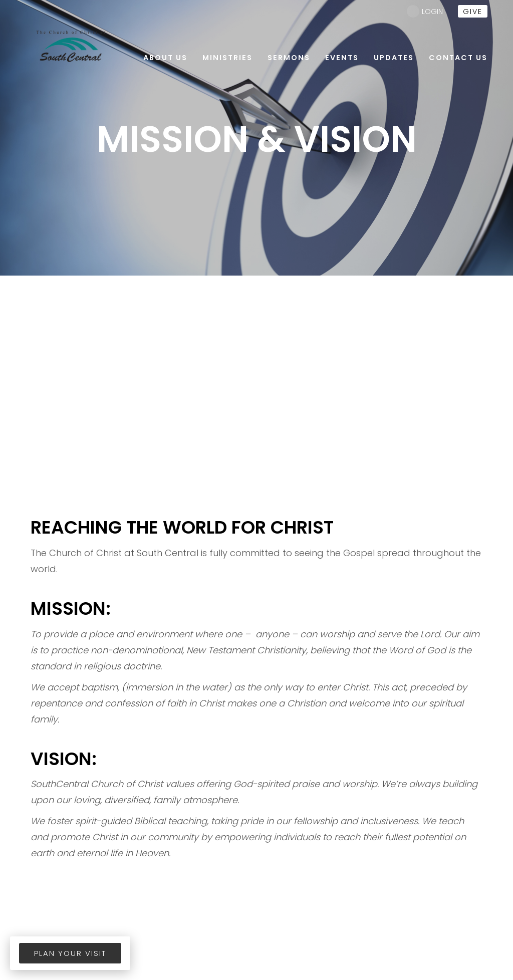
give (473, 12)
